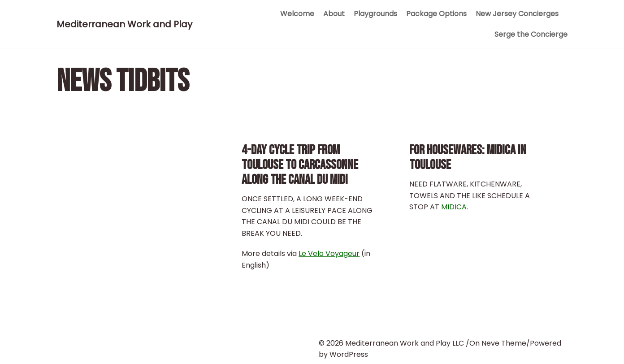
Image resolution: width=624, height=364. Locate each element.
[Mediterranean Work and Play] (124, 24)
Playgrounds (375, 14)
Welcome (297, 14)
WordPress (349, 354)
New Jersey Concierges (517, 14)
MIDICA (454, 207)
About (334, 14)
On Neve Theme (498, 343)
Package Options (436, 14)
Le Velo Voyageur (329, 253)
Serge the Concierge (531, 34)
